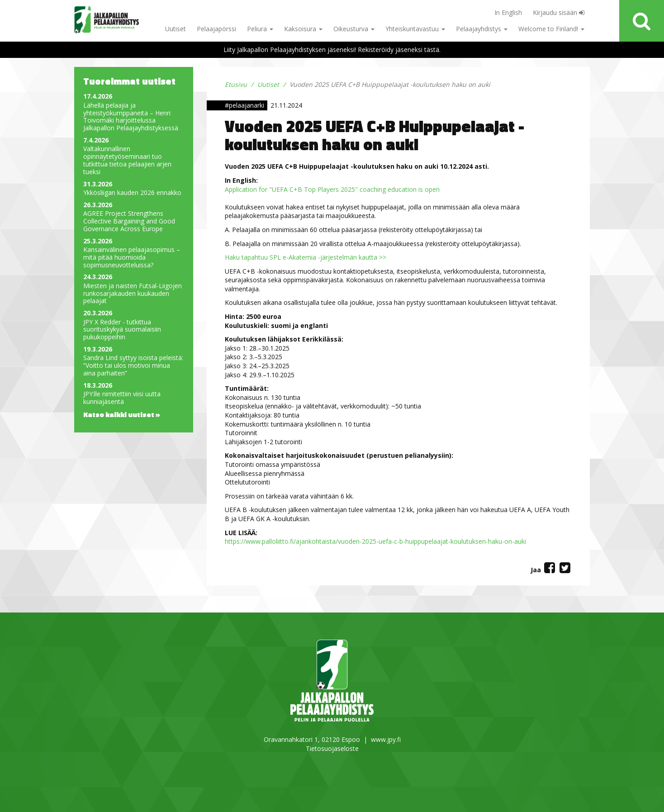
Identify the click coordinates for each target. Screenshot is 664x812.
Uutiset (175, 29)
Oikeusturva (354, 29)
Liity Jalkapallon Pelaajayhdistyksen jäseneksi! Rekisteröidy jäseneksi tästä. (332, 50)
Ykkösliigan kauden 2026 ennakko (132, 193)
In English (508, 12)
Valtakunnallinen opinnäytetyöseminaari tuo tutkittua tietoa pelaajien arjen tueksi (127, 160)
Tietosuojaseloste (332, 748)
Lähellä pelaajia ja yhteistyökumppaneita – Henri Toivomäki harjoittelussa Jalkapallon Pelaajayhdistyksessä (131, 117)
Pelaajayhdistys (482, 29)
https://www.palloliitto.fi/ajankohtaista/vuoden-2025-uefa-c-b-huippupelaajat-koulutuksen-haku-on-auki (375, 541)
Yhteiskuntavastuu (415, 29)
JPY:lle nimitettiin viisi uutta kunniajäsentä (122, 398)
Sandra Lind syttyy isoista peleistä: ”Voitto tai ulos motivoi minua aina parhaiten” (133, 366)
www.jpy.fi (386, 739)
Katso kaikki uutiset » (122, 414)
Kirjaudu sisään (559, 12)
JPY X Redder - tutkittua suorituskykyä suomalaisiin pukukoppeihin (122, 330)
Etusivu (236, 84)
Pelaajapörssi (216, 29)
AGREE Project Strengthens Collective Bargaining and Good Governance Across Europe (129, 221)
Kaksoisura (303, 29)
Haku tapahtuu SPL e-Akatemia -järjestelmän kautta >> (306, 257)
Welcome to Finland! (551, 29)
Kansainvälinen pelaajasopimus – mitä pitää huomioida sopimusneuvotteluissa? (132, 257)
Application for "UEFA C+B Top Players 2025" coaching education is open (332, 189)
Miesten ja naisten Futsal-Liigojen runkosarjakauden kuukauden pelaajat (133, 294)
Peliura (260, 29)
